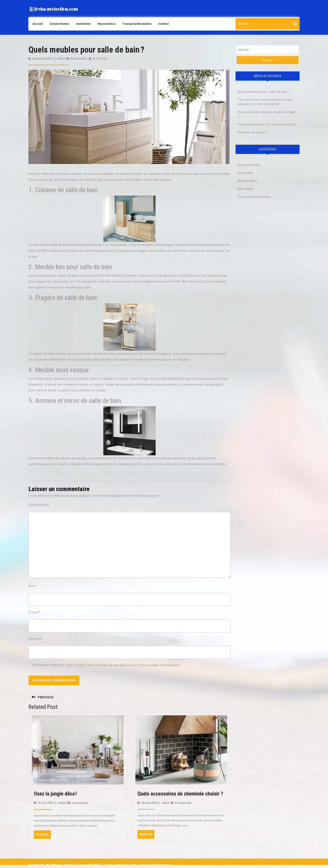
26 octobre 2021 (42, 59)
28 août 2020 (149, 803)
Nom (33, 586)
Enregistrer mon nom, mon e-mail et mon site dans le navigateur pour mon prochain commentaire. (106, 665)
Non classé (246, 189)
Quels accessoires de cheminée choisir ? (180, 794)
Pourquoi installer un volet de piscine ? (267, 124)
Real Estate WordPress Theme (51, 865)
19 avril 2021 (45, 803)
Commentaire (39, 505)
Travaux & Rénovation (137, 24)
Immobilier (83, 24)
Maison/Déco (107, 24)
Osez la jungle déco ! (55, 794)
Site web (35, 639)
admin (61, 59)
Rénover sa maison (252, 132)
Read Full (43, 836)
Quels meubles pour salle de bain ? (264, 92)
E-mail (35, 612)
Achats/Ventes (60, 24)
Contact (163, 24)
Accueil (38, 24)
